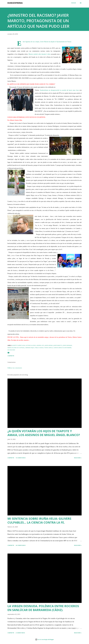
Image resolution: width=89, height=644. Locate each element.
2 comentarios (20, 633)
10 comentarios (21, 458)
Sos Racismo (11, 350)
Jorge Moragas (67, 345)
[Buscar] (74, 3)
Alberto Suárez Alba (18, 345)
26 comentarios (21, 545)
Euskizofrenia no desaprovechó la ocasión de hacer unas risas (59, 90)
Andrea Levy (40, 345)
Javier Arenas (49, 345)
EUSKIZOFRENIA (15, 3)
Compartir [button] (11, 356)
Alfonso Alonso (31, 345)
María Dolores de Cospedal (16, 348)
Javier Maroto (58, 345)
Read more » (78, 458)
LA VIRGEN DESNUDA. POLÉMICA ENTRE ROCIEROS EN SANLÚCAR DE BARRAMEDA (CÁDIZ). (43, 608)
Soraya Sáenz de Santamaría (63, 348)
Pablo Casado (39, 348)
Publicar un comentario (15, 368)
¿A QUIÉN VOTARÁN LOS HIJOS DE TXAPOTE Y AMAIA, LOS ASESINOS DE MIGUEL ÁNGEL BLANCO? (44, 433)
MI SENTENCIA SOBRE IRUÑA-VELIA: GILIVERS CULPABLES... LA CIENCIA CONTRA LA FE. (39, 521)
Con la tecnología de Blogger (45, 639)
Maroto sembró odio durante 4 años (40, 54)
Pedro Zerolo (49, 348)
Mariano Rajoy (30, 348)
